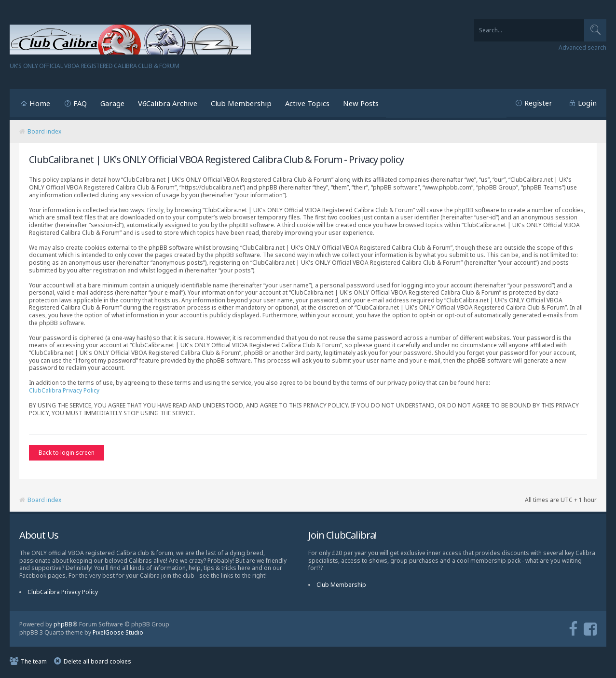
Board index (44, 131)
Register (538, 103)
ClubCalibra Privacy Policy (64, 390)
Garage (112, 103)
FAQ (80, 103)
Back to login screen (67, 453)
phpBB (63, 627)
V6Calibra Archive (168, 103)
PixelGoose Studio (118, 635)
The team (34, 664)
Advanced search (582, 48)
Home (40, 103)
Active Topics (307, 103)
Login (587, 103)
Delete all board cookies (97, 664)
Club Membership (241, 103)
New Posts (361, 103)
